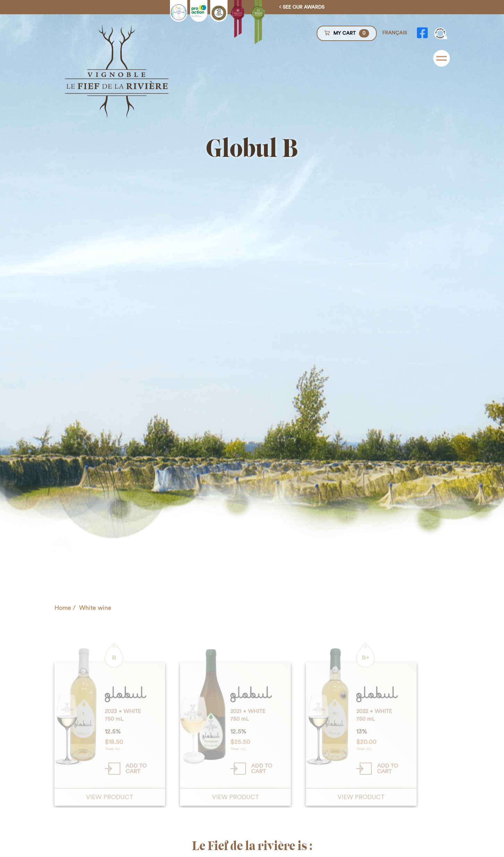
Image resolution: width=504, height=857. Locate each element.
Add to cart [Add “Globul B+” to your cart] (388, 797)
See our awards (304, 7)
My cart (347, 33)
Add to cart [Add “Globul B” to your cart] (136, 797)
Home (63, 608)
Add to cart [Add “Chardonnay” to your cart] (262, 797)
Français (395, 33)
